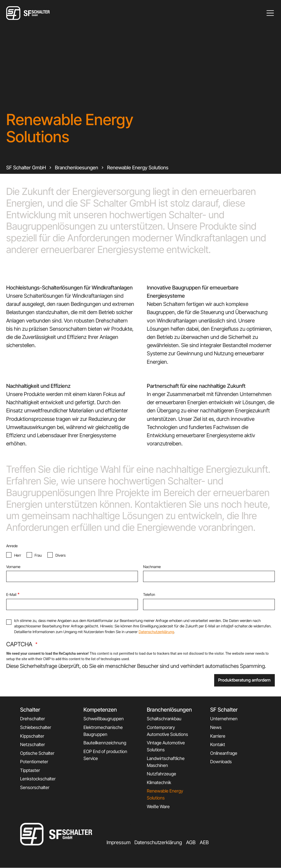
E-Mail (11, 595)
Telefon (149, 595)
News (216, 727)
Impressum (119, 842)
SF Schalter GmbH (26, 168)
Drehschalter (33, 719)
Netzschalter (33, 744)
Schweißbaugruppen (104, 719)
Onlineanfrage (224, 753)
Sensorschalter (35, 787)
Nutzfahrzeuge (161, 774)
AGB (191, 842)
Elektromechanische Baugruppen (103, 731)
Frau (38, 555)
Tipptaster (30, 770)
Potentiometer (34, 762)
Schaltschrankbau (164, 719)
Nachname (152, 567)
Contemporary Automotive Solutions (167, 731)
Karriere (218, 736)
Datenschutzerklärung (156, 632)
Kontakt (218, 744)
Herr (18, 555)
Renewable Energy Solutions (138, 168)
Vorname (13, 567)
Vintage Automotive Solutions (166, 746)
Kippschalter (32, 736)
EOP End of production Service (105, 755)
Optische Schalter (37, 753)
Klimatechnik (159, 782)
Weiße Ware (158, 807)
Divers (60, 555)
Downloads (221, 762)
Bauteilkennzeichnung (105, 743)
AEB (204, 842)
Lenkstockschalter (38, 779)
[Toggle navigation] (270, 13)
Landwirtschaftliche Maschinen (166, 762)
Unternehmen (224, 719)
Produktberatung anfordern (244, 680)
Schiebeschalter (36, 727)
